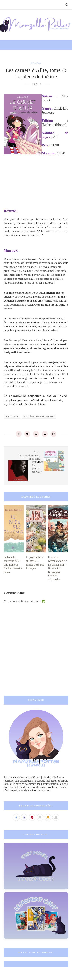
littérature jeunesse (39, 416)
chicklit (36, 63)
